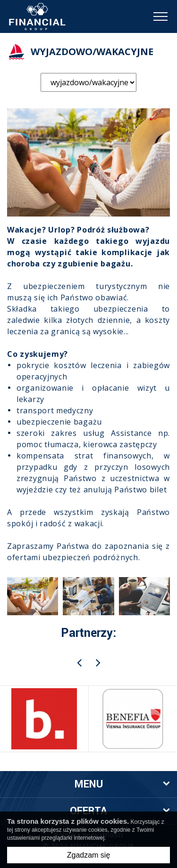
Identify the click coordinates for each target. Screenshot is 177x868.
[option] (44, 719)
